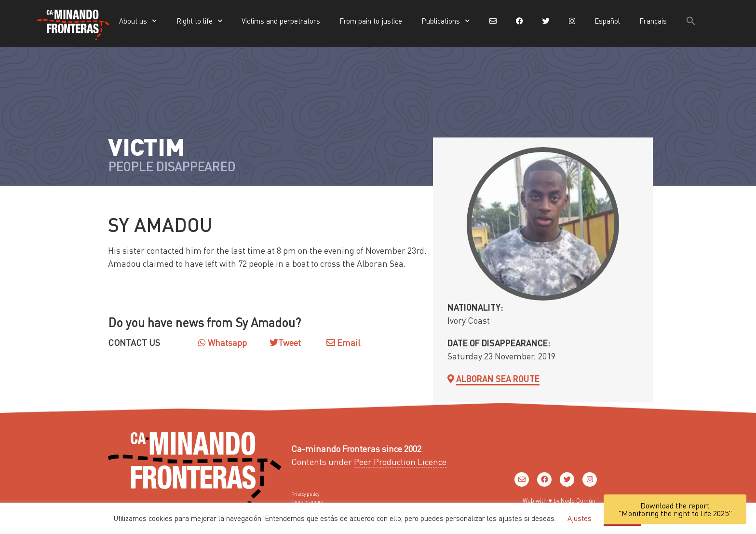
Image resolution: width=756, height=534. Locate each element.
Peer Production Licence (400, 461)
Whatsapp (223, 342)
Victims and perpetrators (281, 21)
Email (343, 342)
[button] (691, 21)
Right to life (200, 21)
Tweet (290, 342)
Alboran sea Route (498, 378)
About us (138, 21)
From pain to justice (371, 21)
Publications (446, 21)
